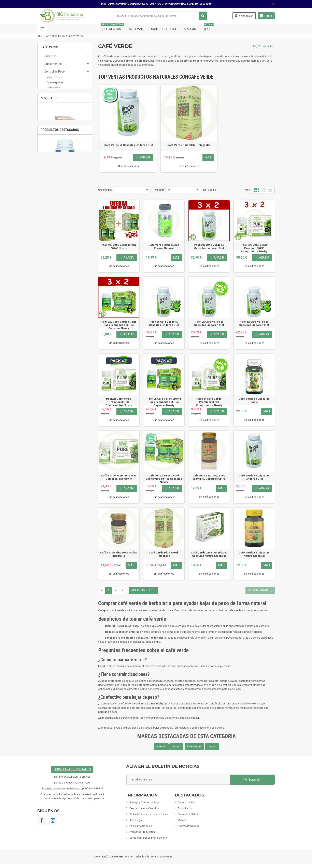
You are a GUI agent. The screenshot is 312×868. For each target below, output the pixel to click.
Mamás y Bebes (54, 135)
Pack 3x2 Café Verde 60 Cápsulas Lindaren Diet (209, 247)
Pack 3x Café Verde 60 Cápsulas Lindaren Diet (164, 323)
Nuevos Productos (189, 826)
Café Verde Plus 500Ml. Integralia (189, 145)
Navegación (42, 29)
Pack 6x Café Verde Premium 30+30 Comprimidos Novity (209, 402)
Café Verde (53, 90)
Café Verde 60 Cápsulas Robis (254, 400)
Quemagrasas (55, 85)
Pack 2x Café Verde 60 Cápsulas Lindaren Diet (209, 323)
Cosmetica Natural (56, 127)
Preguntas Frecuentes (142, 832)
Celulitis (51, 111)
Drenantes (53, 106)
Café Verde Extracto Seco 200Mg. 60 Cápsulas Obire (209, 477)
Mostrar (159, 190)
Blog (209, 27)
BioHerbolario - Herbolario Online (149, 814)
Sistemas (136, 29)
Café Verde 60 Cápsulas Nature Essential (254, 554)
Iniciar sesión (244, 16)
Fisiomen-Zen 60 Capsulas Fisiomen (65, 365)
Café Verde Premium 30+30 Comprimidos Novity (119, 477)
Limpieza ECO (53, 174)
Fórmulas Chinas (55, 182)
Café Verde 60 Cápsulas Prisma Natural (164, 247)
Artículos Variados (56, 189)
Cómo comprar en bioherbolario (148, 838)
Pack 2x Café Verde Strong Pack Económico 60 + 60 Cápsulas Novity (164, 402)
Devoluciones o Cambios (144, 808)
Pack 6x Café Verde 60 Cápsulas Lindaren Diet (254, 323)
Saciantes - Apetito (58, 101)
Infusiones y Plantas (57, 143)
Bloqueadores (55, 95)
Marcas (190, 29)
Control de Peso (164, 29)
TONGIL (212, 747)
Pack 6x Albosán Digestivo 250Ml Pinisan (65, 279)
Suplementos (112, 27)
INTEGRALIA (194, 747)
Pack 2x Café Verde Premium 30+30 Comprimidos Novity (119, 402)
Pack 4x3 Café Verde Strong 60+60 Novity (119, 247)
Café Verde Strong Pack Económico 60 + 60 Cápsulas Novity (164, 479)
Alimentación (53, 151)
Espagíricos (51, 120)
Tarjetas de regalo (56, 197)
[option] (65, 254)
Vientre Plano (54, 80)
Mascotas (50, 166)
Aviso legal (136, 820)
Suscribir (252, 779)
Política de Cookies (141, 826)
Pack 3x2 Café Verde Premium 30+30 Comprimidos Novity (254, 248)
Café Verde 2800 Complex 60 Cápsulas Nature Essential (209, 554)
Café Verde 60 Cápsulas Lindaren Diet (129, 145)
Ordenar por (105, 190)
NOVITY (176, 747)
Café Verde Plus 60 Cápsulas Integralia (119, 554)
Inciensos (50, 158)
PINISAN (161, 747)
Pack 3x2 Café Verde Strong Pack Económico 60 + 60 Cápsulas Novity (119, 325)
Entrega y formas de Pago (145, 802)
